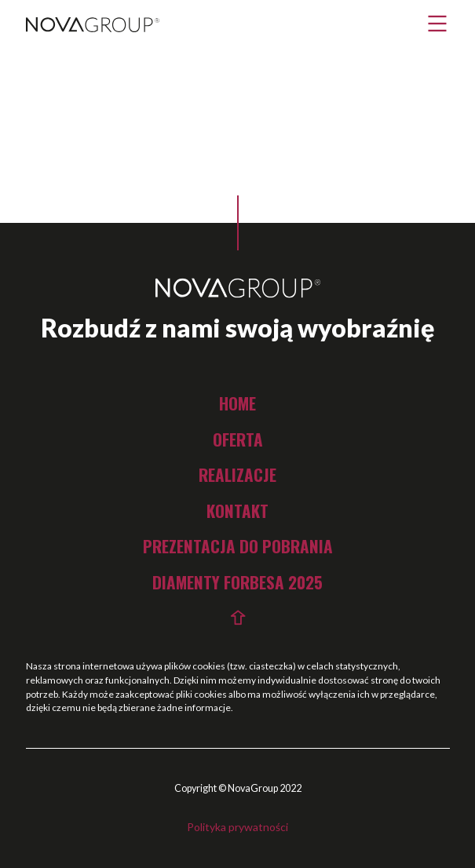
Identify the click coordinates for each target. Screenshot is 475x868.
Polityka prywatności (238, 827)
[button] (437, 24)
